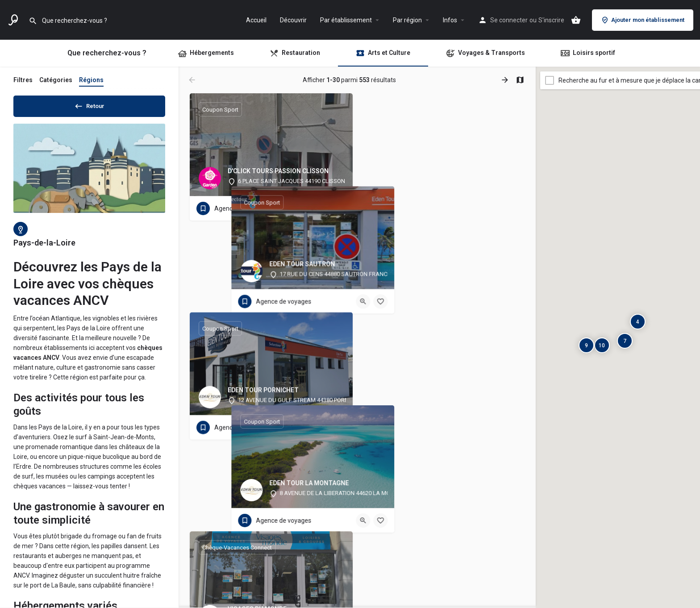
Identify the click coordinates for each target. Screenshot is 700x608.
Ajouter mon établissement (643, 20)
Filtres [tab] (23, 80)
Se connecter (509, 20)
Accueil (256, 20)
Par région (407, 20)
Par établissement (346, 20)
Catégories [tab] (56, 80)
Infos (450, 20)
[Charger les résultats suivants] (506, 80)
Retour (89, 104)
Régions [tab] (91, 80)
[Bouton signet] (339, 208)
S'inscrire (551, 20)
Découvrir (293, 20)
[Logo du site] (14, 19)
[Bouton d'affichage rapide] (321, 208)
